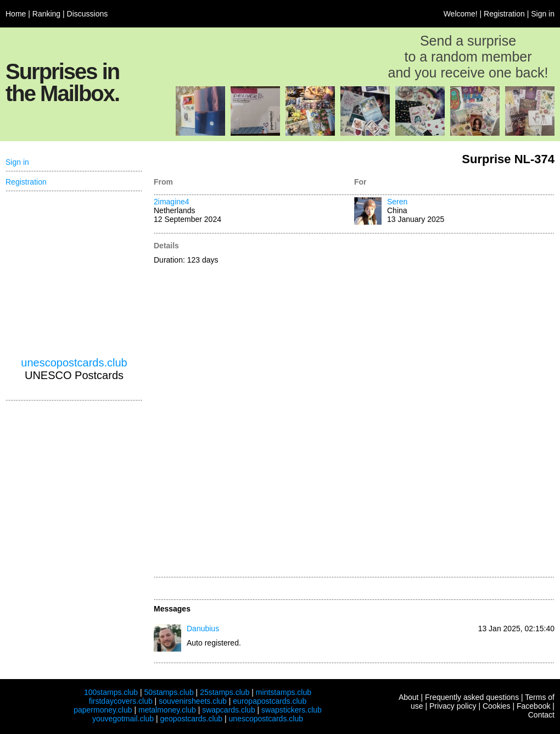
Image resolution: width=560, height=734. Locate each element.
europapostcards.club (270, 701)
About (409, 697)
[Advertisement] (388, 406)
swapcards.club (229, 710)
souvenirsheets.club (193, 701)
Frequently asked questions (472, 697)
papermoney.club (103, 710)
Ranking (46, 14)
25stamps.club (225, 692)
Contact (541, 715)
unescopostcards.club (74, 363)
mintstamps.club (284, 692)
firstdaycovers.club (121, 701)
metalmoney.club (167, 710)
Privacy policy (453, 706)
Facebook (533, 706)
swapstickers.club (292, 710)
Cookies (497, 706)
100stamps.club (111, 692)
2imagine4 (172, 202)
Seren (397, 202)
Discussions (88, 14)
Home (16, 14)
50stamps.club (169, 692)
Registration (504, 14)
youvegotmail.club (123, 719)
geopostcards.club (192, 719)
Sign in (543, 14)
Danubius (203, 629)
